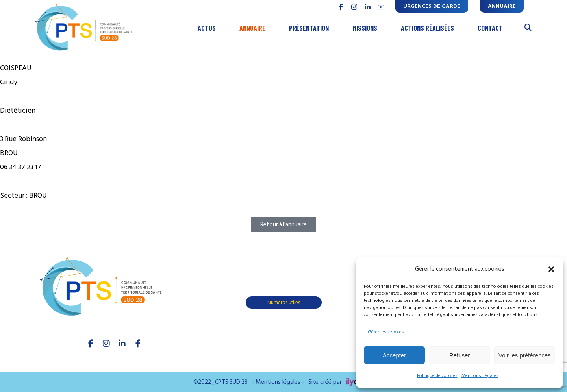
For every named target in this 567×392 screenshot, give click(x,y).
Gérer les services (386, 332)
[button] (551, 269)
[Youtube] (138, 344)
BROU (38, 195)
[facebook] (91, 344)
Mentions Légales (480, 376)
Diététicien (18, 110)
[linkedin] (367, 7)
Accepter (394, 355)
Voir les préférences (525, 355)
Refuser (460, 355)
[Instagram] (106, 344)
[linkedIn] (122, 344)
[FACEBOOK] (341, 7)
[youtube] (381, 7)
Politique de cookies (437, 376)
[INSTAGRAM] (354, 7)
